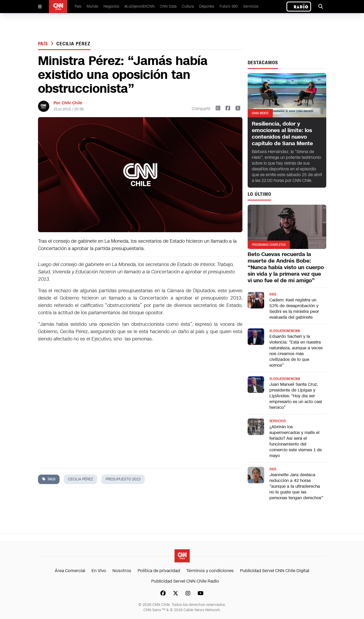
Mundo (93, 6)
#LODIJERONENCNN (285, 331)
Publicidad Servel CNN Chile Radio (185, 581)
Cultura (188, 6)
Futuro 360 (229, 6)
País (78, 6)
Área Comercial (70, 571)
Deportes (207, 6)
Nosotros (122, 571)
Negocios (111, 6)
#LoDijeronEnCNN (140, 6)
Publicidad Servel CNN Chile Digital (275, 571)
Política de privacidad (159, 571)
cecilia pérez (73, 44)
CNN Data (168, 6)
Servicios (251, 6)
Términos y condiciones (210, 571)
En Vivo (99, 571)
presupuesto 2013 (123, 479)
